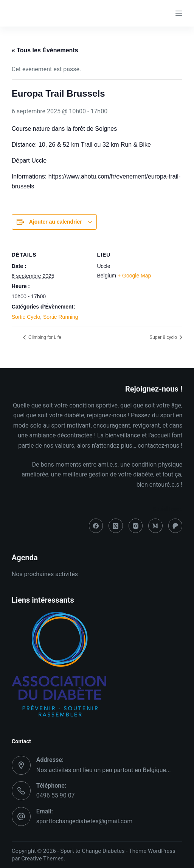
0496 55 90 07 (56, 795)
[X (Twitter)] (116, 526)
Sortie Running (61, 317)
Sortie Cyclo (26, 317)
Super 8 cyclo (164, 337)
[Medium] (155, 526)
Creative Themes (42, 859)
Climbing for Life (44, 337)
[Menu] (179, 13)
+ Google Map (134, 276)
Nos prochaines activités (45, 574)
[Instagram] (136, 526)
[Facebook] (96, 526)
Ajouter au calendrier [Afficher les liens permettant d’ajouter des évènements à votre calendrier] (56, 222)
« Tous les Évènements (45, 50)
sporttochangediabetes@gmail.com (85, 821)
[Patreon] (175, 526)
